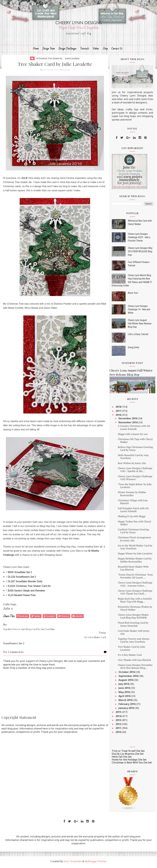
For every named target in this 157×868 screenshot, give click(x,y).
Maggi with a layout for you (133, 436)
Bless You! (133, 294)
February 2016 (127, 706)
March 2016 (126, 702)
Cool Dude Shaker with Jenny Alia (134, 634)
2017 (119, 412)
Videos (96, 50)
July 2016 (124, 686)
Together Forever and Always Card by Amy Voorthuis (134, 642)
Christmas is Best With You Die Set (132, 764)
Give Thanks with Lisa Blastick (134, 662)
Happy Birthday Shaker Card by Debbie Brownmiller (135, 562)
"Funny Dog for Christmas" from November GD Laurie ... (135, 578)
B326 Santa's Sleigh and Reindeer (27, 592)
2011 (119, 730)
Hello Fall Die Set (122, 758)
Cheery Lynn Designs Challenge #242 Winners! (135, 479)
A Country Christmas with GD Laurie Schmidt (134, 429)
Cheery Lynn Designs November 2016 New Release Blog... (135, 668)
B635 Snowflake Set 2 (20, 574)
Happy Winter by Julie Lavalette (135, 555)
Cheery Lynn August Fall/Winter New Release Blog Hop (140, 325)
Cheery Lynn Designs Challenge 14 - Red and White (139, 311)
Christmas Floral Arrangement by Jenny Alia (134, 541)
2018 (119, 408)
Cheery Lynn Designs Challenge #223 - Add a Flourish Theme (139, 239)
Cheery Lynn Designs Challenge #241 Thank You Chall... (135, 594)
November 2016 (128, 424)
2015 (119, 714)
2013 (119, 722)
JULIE (25, 180)
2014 (119, 718)
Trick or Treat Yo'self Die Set (128, 752)
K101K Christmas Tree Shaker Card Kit (29, 588)
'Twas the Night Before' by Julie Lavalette (135, 487)
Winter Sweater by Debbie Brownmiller (132, 495)
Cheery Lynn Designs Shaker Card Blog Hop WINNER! (133, 618)
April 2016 (125, 698)
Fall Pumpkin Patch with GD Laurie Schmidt (133, 511)
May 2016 (124, 694)
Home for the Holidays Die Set (129, 761)
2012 (119, 726)
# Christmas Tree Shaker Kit (47, 60)
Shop (105, 50)
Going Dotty (134, 349)
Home (36, 50)
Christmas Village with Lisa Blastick (133, 503)
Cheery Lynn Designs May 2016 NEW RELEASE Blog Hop (140, 253)
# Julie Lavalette (70, 60)
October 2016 (127, 674)
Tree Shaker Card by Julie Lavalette (132, 650)
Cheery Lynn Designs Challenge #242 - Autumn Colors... (135, 586)
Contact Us (117, 50)
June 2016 (125, 690)
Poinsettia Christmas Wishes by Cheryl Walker (135, 610)
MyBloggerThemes (96, 863)
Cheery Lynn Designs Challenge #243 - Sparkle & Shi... (135, 471)
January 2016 (127, 710)
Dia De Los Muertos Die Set (128, 755)
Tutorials (85, 50)
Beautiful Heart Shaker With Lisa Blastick (133, 570)
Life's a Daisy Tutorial (138, 336)
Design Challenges (68, 50)
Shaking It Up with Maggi (132, 518)
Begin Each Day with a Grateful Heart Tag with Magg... (135, 602)
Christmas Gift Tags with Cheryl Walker (135, 442)
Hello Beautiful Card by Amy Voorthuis (133, 458)
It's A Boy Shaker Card (130, 656)
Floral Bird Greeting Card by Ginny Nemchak (133, 626)
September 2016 (129, 677)
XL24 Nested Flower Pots (22, 597)
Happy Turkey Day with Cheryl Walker (134, 524)
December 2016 (128, 420)
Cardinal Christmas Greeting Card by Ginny (133, 533)
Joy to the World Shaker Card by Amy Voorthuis (135, 548)
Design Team (49, 50)
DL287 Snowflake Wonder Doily (25, 583)
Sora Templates (73, 863)
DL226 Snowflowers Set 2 (22, 578)
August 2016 (126, 682)
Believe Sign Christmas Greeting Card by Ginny (135, 450)
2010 (119, 734)
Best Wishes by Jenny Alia (132, 465)
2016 (119, 416)
